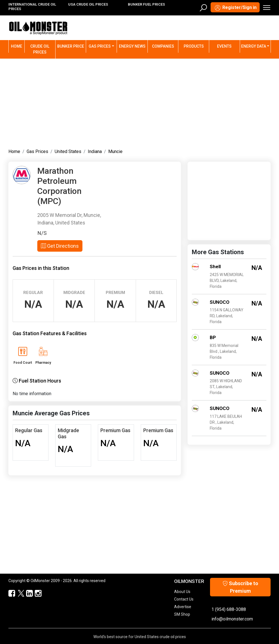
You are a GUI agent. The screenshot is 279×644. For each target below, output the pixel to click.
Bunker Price (71, 46)
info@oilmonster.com (232, 619)
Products (194, 46)
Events (224, 46)
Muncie (115, 151)
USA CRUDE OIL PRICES (88, 4)
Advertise (183, 607)
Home (18, 46)
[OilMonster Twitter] (18, 594)
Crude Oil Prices (40, 49)
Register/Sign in (235, 8)
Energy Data (254, 46)
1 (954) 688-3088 (229, 609)
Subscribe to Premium (240, 587)
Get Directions (60, 246)
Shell (215, 267)
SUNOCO (220, 302)
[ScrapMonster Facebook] (9, 594)
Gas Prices (100, 46)
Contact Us (184, 599)
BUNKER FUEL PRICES (146, 4)
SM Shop (182, 614)
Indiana (95, 151)
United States (68, 151)
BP (213, 337)
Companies (163, 46)
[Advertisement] (140, 102)
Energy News (132, 46)
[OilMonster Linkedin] (27, 594)
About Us (182, 592)
